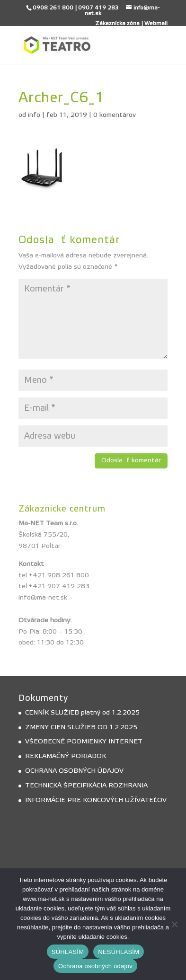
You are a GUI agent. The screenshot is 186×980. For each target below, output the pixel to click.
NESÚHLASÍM (119, 952)
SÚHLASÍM (68, 952)
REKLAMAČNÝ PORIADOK (66, 756)
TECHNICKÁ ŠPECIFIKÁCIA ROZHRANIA (86, 786)
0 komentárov (115, 115)
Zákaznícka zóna (117, 23)
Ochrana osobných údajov (95, 966)
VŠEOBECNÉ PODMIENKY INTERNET (84, 742)
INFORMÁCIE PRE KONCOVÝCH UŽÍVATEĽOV (96, 800)
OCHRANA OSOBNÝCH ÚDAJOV (74, 771)
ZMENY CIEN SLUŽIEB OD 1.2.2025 (81, 727)
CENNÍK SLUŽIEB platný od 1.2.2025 (82, 713)
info (34, 115)
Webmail (156, 23)
